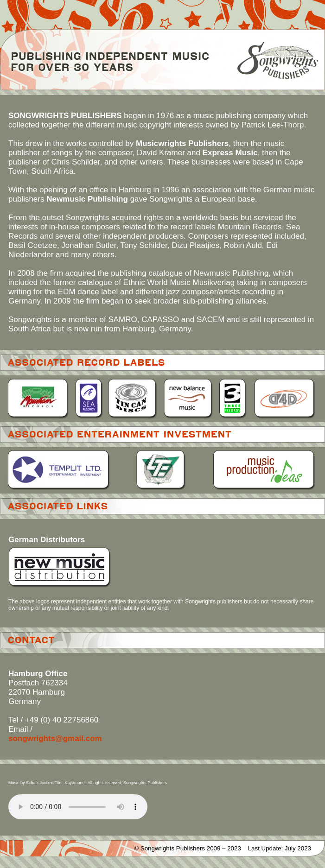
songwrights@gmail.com (55, 738)
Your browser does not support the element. (78, 807)
